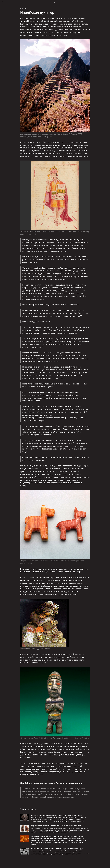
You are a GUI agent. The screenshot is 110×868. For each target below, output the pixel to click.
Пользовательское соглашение (59, 798)
